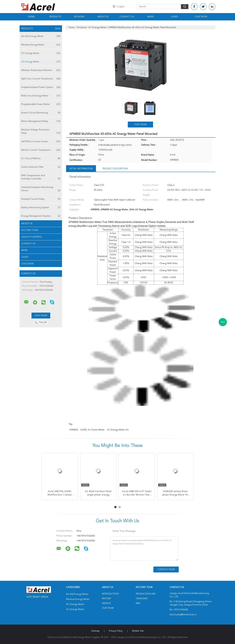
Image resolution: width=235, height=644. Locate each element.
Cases (174, 17)
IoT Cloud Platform (41, 159)
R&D (138, 603)
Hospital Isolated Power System (41, 87)
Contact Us (127, 17)
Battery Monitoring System (41, 208)
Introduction (110, 594)
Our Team (108, 608)
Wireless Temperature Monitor (41, 70)
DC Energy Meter (41, 53)
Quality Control (32, 237)
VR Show (79, 17)
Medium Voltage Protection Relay (41, 132)
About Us (103, 17)
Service (106, 603)
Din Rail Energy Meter (41, 36)
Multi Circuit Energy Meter (41, 96)
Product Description (115, 169)
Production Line (146, 594)
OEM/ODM (142, 599)
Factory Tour (30, 230)
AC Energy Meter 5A (118, 430)
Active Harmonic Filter (41, 167)
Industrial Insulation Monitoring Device (41, 189)
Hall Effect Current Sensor (41, 142)
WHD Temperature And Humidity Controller (41, 177)
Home (31, 17)
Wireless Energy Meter (41, 45)
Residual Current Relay (41, 199)
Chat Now (201, 17)
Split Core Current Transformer (41, 79)
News (151, 17)
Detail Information (81, 169)
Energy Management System (41, 216)
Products (55, 17)
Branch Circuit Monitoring (41, 113)
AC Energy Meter (41, 62)
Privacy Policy (116, 631)
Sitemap (95, 631)
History (107, 599)
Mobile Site (138, 631)
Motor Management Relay (41, 121)
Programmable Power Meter (41, 104)
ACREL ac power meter (92, 430)
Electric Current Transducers (41, 150)
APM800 (74, 430)
